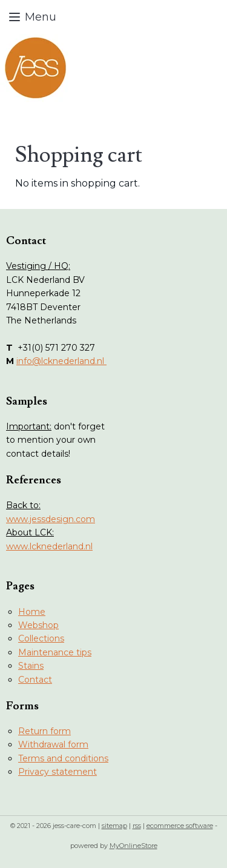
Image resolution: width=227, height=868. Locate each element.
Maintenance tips (55, 652)
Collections (41, 638)
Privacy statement (58, 772)
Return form (44, 731)
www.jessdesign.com (51, 519)
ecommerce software (180, 826)
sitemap (114, 826)
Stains (31, 666)
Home (32, 612)
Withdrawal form (53, 744)
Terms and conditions (63, 758)
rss (137, 826)
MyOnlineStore (133, 846)
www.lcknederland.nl (49, 546)
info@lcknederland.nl (61, 361)
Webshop (38, 625)
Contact (35, 680)
